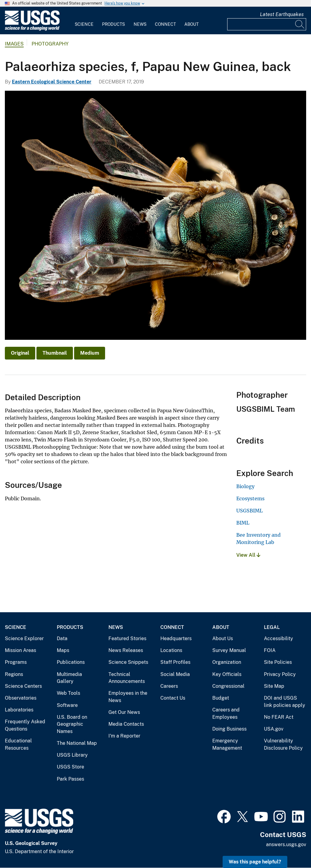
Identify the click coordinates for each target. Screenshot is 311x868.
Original (20, 353)
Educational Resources (18, 744)
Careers (169, 686)
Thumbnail (55, 353)
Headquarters (176, 638)
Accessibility (279, 638)
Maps (63, 650)
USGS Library (72, 755)
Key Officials (227, 674)
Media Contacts (126, 724)
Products (113, 24)
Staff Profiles (175, 662)
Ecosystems (250, 498)
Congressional (228, 686)
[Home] (32, 29)
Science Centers (23, 686)
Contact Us (173, 698)
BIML (243, 523)
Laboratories (19, 710)
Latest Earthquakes (282, 14)
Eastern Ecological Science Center (52, 82)
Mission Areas (21, 650)
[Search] (300, 24)
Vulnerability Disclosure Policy (283, 744)
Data (62, 638)
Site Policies (278, 662)
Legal (272, 627)
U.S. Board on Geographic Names (72, 724)
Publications (71, 662)
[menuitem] (84, 21)
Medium (90, 353)
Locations (171, 650)
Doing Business (229, 729)
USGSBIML (249, 511)
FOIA (270, 650)
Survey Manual (229, 650)
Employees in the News (128, 697)
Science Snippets (128, 662)
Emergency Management (227, 744)
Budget (221, 698)
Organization (227, 662)
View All (248, 555)
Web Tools (68, 693)
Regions (14, 674)
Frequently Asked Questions (25, 725)
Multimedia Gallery (69, 678)
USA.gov (274, 729)
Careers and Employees (226, 713)
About (191, 24)
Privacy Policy (280, 674)
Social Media (175, 674)
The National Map (77, 743)
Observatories (21, 698)
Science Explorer (24, 638)
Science (84, 24)
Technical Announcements (127, 678)
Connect (165, 24)
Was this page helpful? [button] (255, 862)
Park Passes (70, 779)
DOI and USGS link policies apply (285, 702)
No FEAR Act (279, 717)
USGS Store (70, 767)
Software (67, 705)
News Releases (126, 650)
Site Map (274, 686)
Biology (245, 486)
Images (14, 44)
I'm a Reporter (124, 736)
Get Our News (124, 712)
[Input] (267, 24)
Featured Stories (127, 638)
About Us (223, 638)
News (140, 24)
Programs (16, 662)
